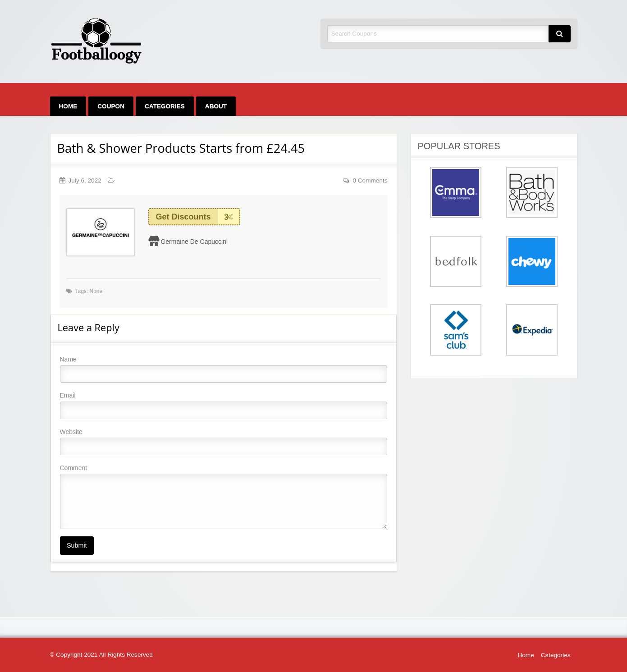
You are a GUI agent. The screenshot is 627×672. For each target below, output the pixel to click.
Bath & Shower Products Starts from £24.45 (181, 148)
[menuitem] (68, 106)
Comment (224, 497)
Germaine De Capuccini (194, 242)
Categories (165, 106)
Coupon (111, 106)
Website (224, 442)
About (216, 106)
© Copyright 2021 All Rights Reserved (101, 655)
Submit (77, 545)
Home (68, 106)
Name (224, 369)
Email (224, 405)
